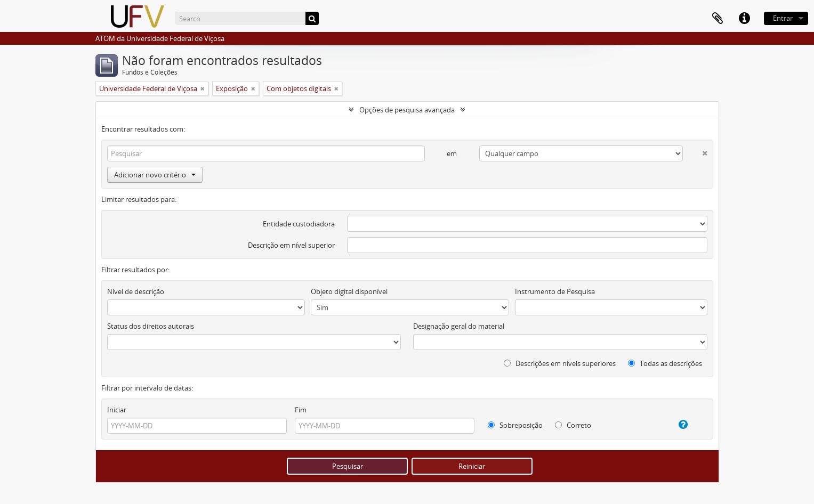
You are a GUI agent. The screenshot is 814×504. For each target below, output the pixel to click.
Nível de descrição (136, 291)
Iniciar (117, 410)
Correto (573, 425)
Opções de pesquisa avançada (407, 110)
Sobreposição (515, 425)
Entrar (783, 18)
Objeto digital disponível (349, 291)
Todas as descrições (665, 363)
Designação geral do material (459, 326)
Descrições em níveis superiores (560, 363)
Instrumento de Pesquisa (555, 291)
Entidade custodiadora (299, 224)
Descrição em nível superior (291, 245)
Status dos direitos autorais (151, 326)
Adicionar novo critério (155, 175)
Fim (301, 410)
